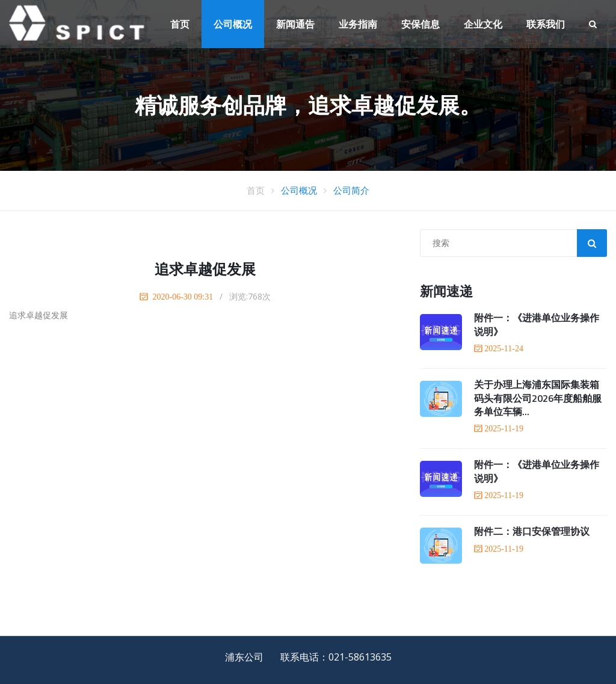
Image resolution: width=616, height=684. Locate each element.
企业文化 (483, 24)
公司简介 (351, 190)
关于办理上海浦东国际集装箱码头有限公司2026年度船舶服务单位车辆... (538, 398)
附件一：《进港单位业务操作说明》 (537, 324)
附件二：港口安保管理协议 (532, 531)
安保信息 (420, 24)
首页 (180, 24)
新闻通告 (295, 24)
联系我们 (546, 24)
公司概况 (233, 24)
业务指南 (358, 24)
